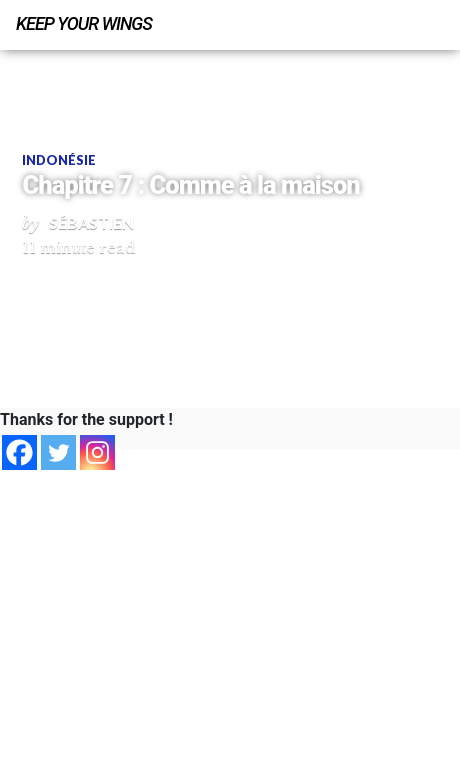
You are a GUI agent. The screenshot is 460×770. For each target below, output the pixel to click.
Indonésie (59, 160)
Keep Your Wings (84, 23)
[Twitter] (58, 452)
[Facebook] (19, 452)
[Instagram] (97, 452)
